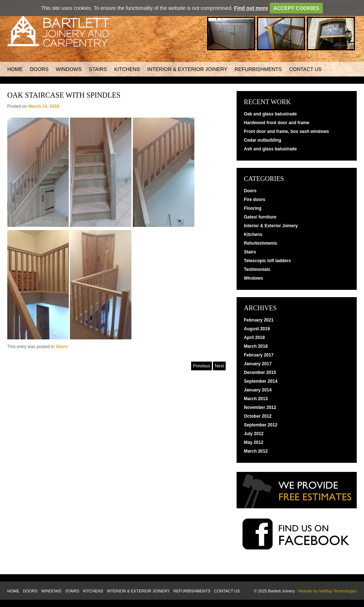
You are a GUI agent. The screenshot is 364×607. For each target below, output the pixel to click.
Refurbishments (258, 69)
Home (15, 69)
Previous (201, 366)
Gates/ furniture (260, 217)
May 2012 (254, 442)
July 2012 (254, 434)
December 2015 (260, 373)
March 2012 (256, 451)
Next (219, 366)
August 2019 (257, 329)
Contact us (305, 69)
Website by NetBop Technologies (327, 591)
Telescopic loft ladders (267, 261)
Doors (39, 69)
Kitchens (127, 69)
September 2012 (261, 425)
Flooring (253, 208)
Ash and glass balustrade (270, 149)
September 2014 (261, 381)
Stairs (98, 69)
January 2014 (258, 390)
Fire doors (255, 200)
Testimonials (257, 269)
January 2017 (258, 364)
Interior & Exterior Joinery (187, 69)
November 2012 (260, 407)
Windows (69, 69)
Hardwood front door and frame (277, 123)
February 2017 (259, 355)
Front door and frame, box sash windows (286, 131)
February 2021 (259, 320)
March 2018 (256, 346)
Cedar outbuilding (263, 140)
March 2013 (256, 399)
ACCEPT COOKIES (296, 8)
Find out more (251, 8)
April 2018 (254, 338)
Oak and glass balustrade (270, 114)
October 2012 (258, 416)
